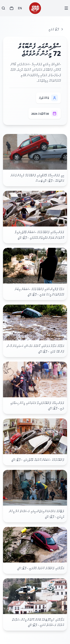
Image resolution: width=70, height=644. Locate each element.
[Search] (3, 8)
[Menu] (66, 8)
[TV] (12, 8)
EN (20, 8)
